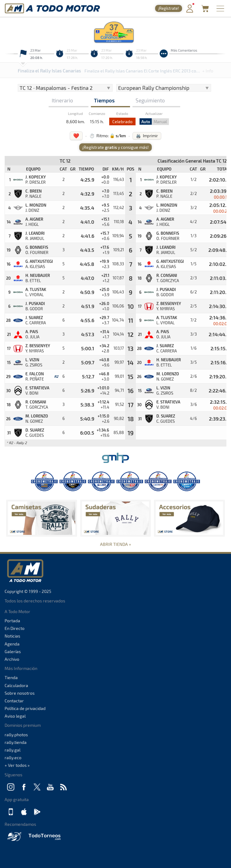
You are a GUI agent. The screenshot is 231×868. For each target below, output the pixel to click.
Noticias (12, 636)
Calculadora (16, 685)
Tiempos (104, 100)
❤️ (76, 136)
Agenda (12, 644)
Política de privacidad (25, 708)
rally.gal (13, 750)
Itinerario (62, 100)
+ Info (208, 71)
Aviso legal (15, 716)
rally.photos (16, 735)
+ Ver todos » (17, 765)
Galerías (13, 651)
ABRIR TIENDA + (116, 544)
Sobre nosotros (20, 693)
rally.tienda (16, 742)
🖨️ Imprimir (147, 136)
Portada (12, 621)
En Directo (15, 628)
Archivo (12, 659)
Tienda (11, 677)
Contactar (14, 701)
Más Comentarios (184, 50)
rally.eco (13, 758)
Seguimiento (150, 100)
